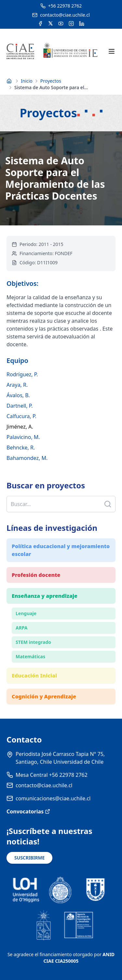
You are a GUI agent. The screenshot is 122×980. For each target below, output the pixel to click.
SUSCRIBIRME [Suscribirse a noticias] (29, 858)
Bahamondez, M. (27, 458)
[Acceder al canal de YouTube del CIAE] (61, 24)
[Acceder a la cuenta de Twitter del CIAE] (51, 24)
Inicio (27, 81)
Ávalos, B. (18, 395)
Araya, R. (17, 385)
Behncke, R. (21, 448)
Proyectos (51, 81)
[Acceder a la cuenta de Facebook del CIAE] (40, 24)
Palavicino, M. (23, 437)
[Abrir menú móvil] (112, 51)
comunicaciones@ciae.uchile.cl (53, 798)
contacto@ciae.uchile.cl (44, 785)
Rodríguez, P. (22, 374)
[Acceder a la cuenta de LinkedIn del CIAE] (82, 24)
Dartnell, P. (20, 406)
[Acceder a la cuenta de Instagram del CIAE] (71, 24)
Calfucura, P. (21, 416)
